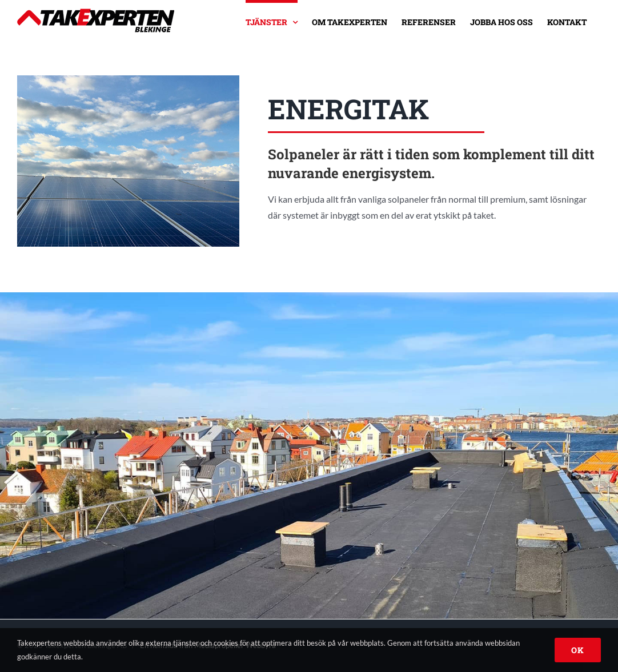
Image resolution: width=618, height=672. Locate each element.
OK (578, 650)
